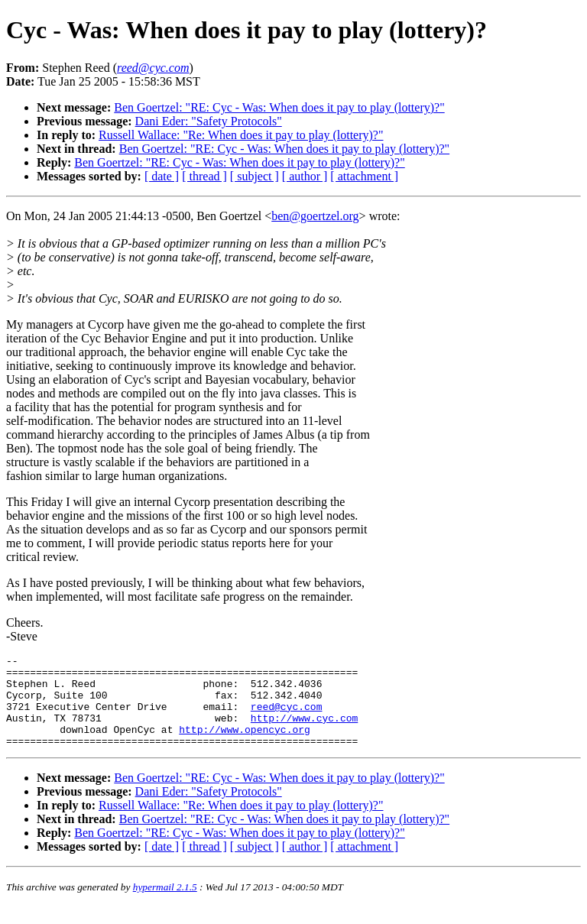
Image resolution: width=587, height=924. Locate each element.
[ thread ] (204, 176)
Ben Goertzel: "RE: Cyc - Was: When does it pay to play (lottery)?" (279, 107)
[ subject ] (255, 176)
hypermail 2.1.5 (165, 905)
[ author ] (305, 176)
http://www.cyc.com (304, 731)
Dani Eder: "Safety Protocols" (209, 121)
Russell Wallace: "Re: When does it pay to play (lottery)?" (241, 135)
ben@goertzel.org (315, 216)
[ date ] (162, 176)
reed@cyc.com (287, 718)
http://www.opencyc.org (245, 745)
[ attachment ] (364, 176)
